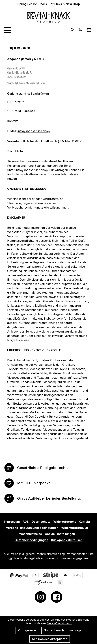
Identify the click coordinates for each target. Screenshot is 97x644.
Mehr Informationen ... (60, 623)
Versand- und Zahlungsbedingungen (32, 528)
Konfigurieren (28, 630)
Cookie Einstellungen (60, 534)
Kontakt (84, 522)
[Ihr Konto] (80, 30)
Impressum (12, 522)
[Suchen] (72, 30)
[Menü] (7, 30)
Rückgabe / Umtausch (67, 540)
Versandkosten (77, 554)
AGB (26, 522)
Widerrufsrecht (65, 522)
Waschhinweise (31, 534)
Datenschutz (41, 522)
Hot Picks (55, 4)
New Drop (73, 4)
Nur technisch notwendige (63, 630)
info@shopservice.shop (34, 131)
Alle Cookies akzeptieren (50, 639)
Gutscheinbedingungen (31, 540)
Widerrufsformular (75, 528)
